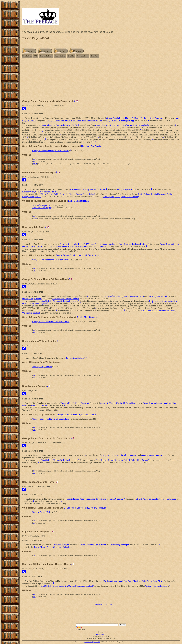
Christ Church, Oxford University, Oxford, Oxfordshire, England (122, 125)
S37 (34, 159)
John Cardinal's (89, 642)
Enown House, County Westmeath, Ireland (51, 547)
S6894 (35, 219)
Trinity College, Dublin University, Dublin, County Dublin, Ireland (68, 194)
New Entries (27, 56)
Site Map (71, 56)
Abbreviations (60, 56)
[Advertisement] (101, 80)
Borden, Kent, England (75, 358)
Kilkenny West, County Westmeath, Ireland (88, 189)
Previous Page (83, 56)
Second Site (97, 642)
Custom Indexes (46, 56)
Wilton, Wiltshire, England (156, 586)
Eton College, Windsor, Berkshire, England (58, 125)
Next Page (94, 56)
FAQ (36, 56)
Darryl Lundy (101, 634)
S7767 (35, 164)
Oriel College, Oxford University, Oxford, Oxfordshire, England (67, 586)
